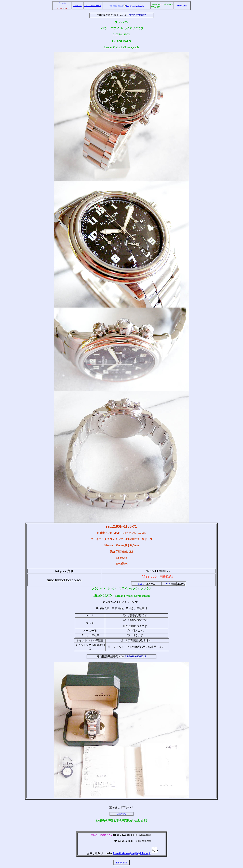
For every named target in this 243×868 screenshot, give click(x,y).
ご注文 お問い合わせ (93, 6)
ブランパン (62, 3)
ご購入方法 (77, 6)
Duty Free (182, 6)
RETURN (122, 863)
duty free (141, 584)
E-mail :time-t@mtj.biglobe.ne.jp (136, 853)
